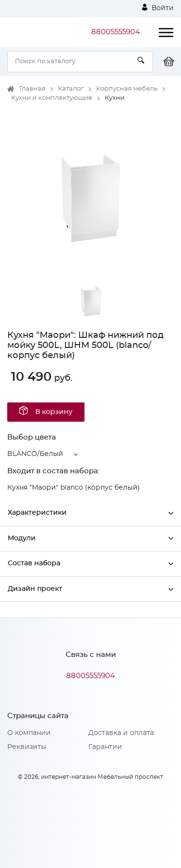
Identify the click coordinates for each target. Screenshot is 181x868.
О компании (29, 733)
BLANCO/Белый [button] (35, 454)
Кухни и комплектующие (52, 98)
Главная (32, 89)
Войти (158, 8)
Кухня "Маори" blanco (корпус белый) (74, 488)
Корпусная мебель (127, 89)
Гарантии (105, 747)
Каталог (71, 89)
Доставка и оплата (121, 733)
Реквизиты (27, 747)
